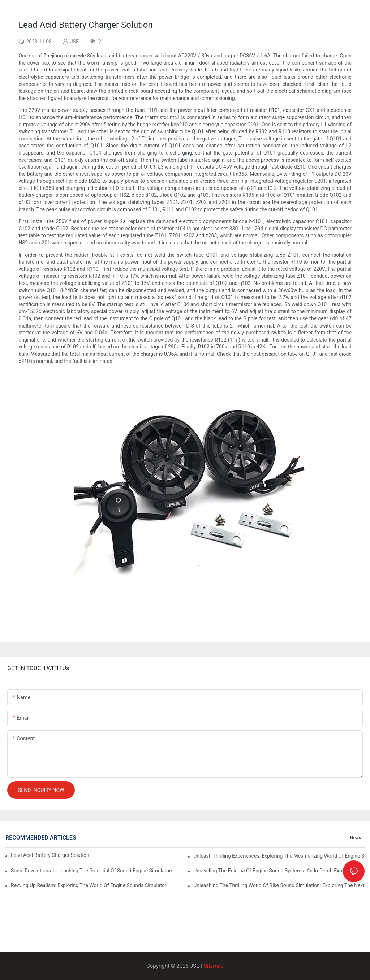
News (356, 838)
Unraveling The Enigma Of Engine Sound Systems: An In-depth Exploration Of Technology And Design (279, 871)
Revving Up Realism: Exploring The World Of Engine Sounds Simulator (89, 885)
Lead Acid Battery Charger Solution (50, 855)
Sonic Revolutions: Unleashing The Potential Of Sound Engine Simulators (92, 871)
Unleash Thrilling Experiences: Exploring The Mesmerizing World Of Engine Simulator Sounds (279, 856)
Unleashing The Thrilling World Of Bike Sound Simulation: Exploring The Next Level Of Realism (279, 885)
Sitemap (214, 966)
